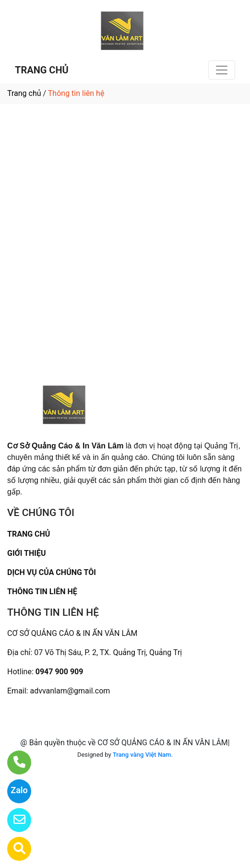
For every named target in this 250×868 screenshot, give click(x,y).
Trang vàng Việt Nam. (143, 755)
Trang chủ (24, 93)
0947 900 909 (60, 672)
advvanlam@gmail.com (70, 691)
